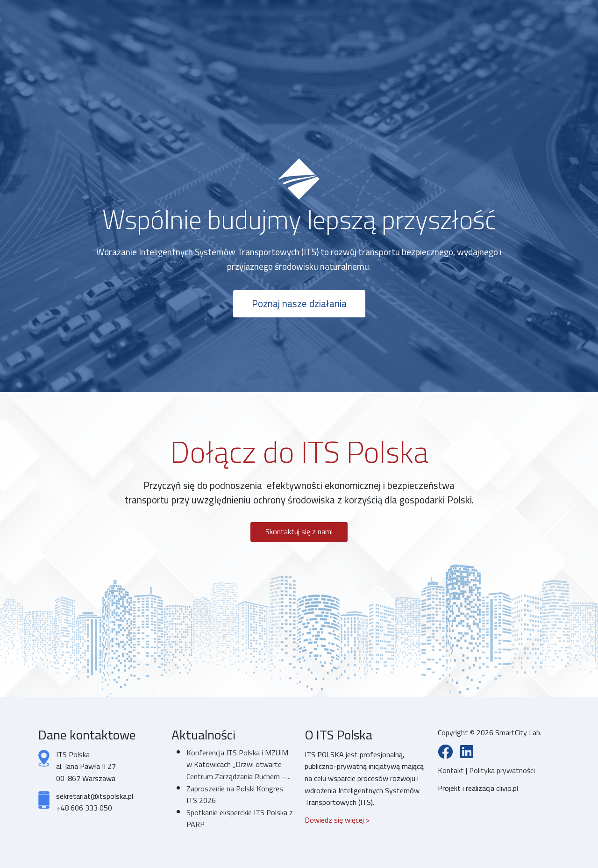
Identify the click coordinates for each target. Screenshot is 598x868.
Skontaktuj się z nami (299, 531)
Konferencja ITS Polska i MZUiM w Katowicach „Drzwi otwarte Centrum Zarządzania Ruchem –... (238, 764)
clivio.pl (507, 788)
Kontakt (452, 770)
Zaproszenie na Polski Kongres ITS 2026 (235, 795)
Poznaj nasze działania (299, 304)
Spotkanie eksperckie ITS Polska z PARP (240, 818)
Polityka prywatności (502, 770)
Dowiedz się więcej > (337, 820)
